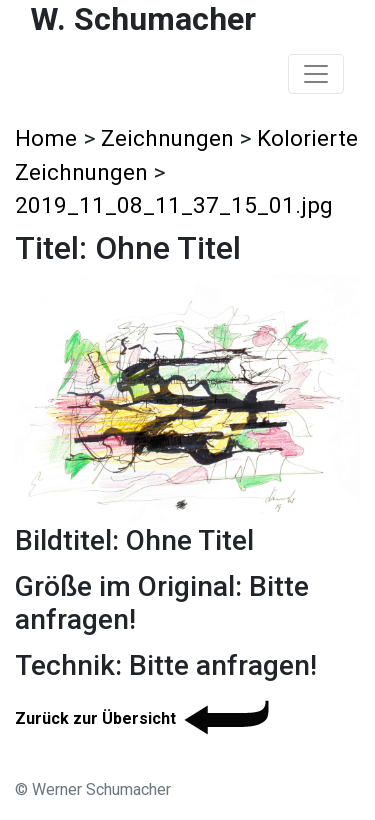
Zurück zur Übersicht (145, 718)
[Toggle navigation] (316, 74)
